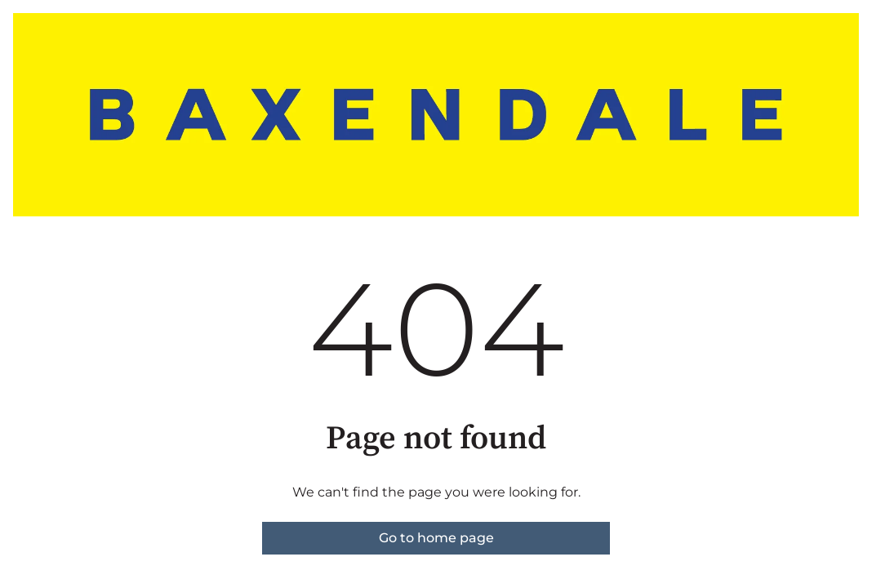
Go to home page (436, 538)
